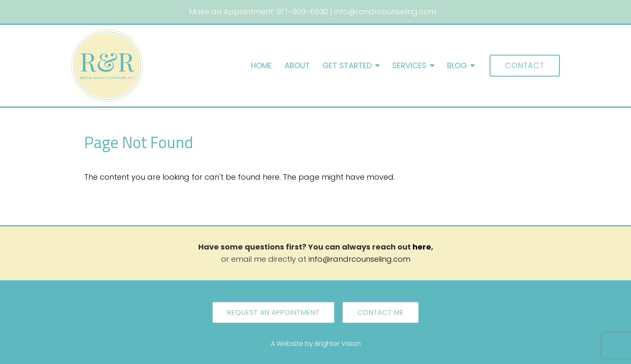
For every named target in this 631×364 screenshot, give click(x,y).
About (297, 66)
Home (261, 66)
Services (409, 66)
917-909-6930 (302, 12)
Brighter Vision (338, 344)
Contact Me (381, 312)
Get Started (347, 66)
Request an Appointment (273, 312)
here (422, 247)
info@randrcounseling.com (385, 12)
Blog (457, 66)
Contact (525, 65)
